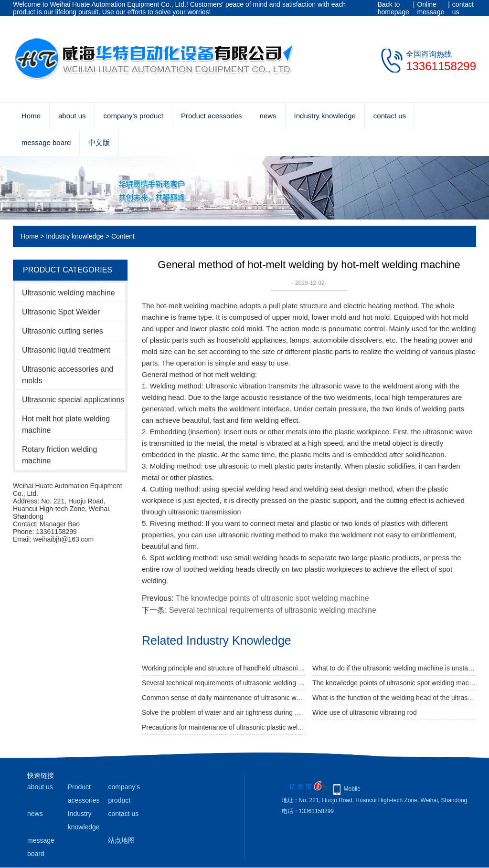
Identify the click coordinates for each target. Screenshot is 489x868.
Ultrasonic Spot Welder (61, 312)
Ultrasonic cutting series (63, 331)
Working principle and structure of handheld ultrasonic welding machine (224, 668)
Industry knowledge (325, 116)
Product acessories (212, 116)
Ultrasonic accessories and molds (68, 375)
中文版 (99, 142)
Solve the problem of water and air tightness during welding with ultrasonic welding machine (224, 712)
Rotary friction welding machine (59, 455)
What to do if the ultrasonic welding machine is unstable (394, 668)
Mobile (352, 789)
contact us (463, 8)
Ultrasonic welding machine (69, 293)
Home (31, 116)
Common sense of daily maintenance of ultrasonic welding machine (224, 698)
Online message (431, 8)
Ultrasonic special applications (73, 400)
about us (72, 116)
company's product (133, 116)
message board (46, 142)
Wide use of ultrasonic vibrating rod (365, 712)
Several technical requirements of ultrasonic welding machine (273, 610)
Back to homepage (393, 8)
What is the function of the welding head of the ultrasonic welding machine (394, 698)
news (268, 116)
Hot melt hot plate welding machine (66, 424)
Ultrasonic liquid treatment (66, 350)
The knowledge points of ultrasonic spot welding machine (272, 598)
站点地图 (121, 840)
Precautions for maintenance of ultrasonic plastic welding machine (224, 727)
